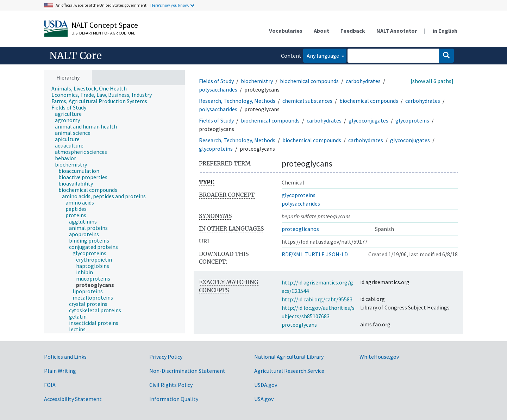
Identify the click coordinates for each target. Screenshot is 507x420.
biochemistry (257, 81)
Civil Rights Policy (171, 385)
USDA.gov (266, 385)
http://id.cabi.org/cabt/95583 (317, 299)
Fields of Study (216, 81)
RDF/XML (292, 254)
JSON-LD (337, 254)
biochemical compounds (309, 81)
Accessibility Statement (73, 399)
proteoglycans (299, 325)
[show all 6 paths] (432, 81)
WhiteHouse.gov (379, 357)
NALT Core (76, 56)
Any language (323, 56)
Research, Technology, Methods (237, 101)
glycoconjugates (368, 120)
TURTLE (315, 254)
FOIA (50, 385)
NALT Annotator (397, 31)
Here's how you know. (170, 5)
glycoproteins (412, 120)
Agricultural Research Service (289, 371)
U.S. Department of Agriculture (103, 33)
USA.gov (264, 399)
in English (445, 31)
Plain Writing (60, 371)
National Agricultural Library (289, 357)
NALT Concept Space (105, 25)
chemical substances (307, 101)
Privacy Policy (166, 357)
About (321, 31)
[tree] (114, 209)
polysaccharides (218, 89)
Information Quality (174, 399)
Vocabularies (286, 31)
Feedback (353, 31)
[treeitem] (92, 88)
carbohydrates (363, 81)
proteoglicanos (300, 229)
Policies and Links (65, 357)
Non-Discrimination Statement (187, 371)
